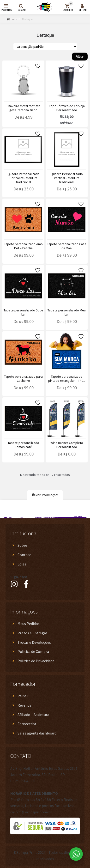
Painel (23, 696)
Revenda (24, 705)
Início (15, 19)
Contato (24, 555)
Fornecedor (27, 724)
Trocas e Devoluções (34, 642)
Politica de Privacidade (36, 661)
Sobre (22, 545)
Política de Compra (33, 651)
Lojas (22, 564)
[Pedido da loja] (45, 47)
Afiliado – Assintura (33, 715)
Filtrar (80, 56)
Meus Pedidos (29, 624)
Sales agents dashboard (37, 733)
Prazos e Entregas (33, 633)
